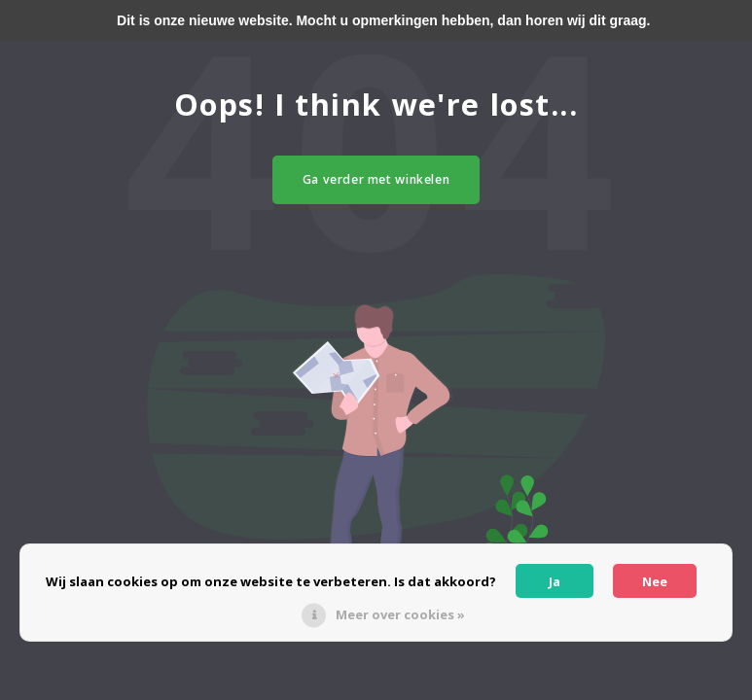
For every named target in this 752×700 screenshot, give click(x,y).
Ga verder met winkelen (376, 179)
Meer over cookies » (400, 614)
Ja (555, 581)
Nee (655, 581)
